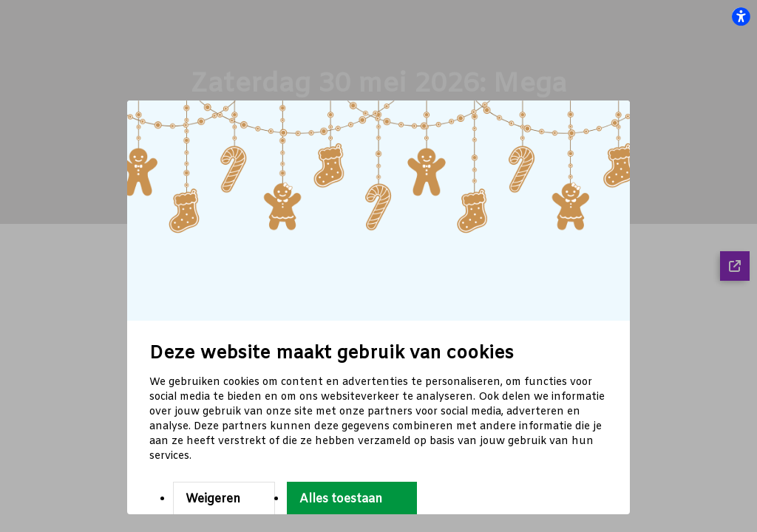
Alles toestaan (341, 499)
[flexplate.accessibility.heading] (741, 16)
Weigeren (213, 499)
